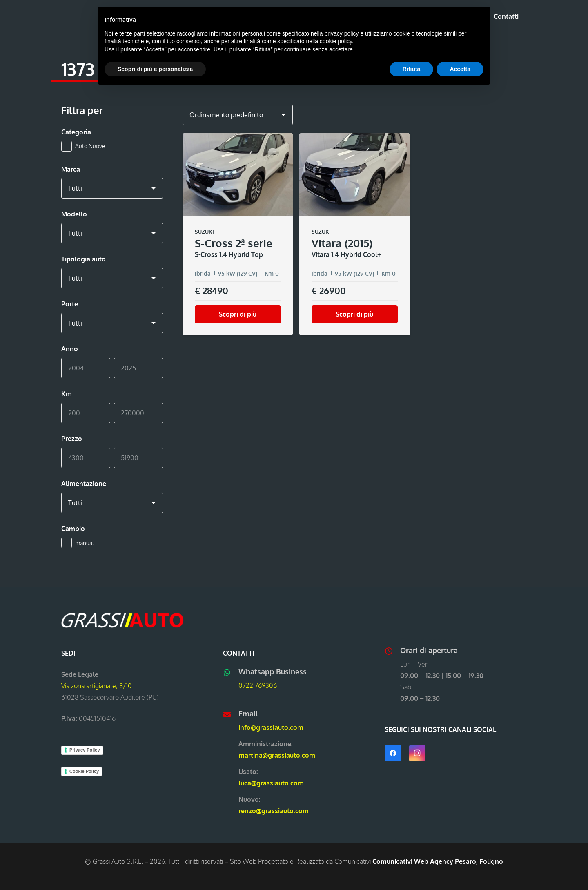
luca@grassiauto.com (271, 783)
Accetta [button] (460, 69)
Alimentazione (84, 484)
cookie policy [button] (336, 41)
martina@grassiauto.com (277, 755)
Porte (70, 304)
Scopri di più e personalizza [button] (155, 69)
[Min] (86, 368)
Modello (74, 214)
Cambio (73, 529)
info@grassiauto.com (271, 727)
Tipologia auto (84, 259)
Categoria (76, 132)
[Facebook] (393, 753)
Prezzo (72, 439)
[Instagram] (417, 753)
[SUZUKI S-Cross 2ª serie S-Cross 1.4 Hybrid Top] (238, 234)
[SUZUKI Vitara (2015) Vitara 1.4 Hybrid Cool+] (354, 234)
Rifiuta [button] (412, 69)
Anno (70, 349)
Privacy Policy (85, 750)
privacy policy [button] (342, 33)
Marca (71, 169)
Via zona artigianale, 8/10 (97, 686)
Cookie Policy (84, 771)
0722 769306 (258, 685)
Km (67, 394)
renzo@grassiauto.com (274, 811)
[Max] (138, 368)
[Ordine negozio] (238, 115)
